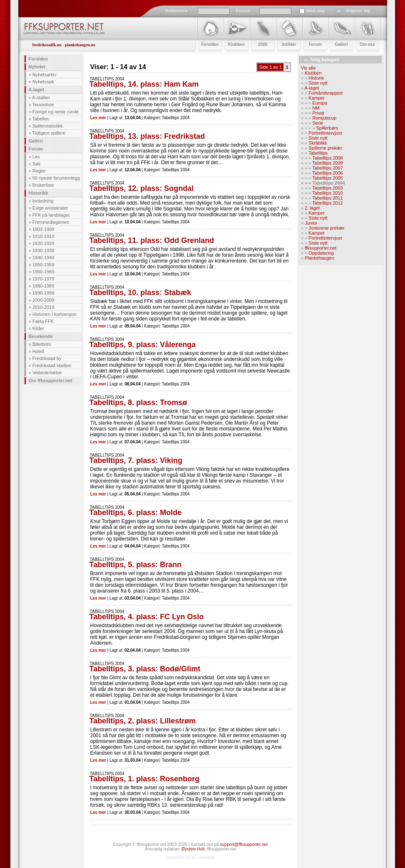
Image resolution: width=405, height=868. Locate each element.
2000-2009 (43, 300)
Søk (37, 164)
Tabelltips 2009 (327, 163)
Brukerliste (43, 185)
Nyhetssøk (43, 82)
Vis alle (308, 68)
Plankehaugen (319, 258)
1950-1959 (43, 265)
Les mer (98, 118)
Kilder (38, 328)
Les (36, 157)
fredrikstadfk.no (47, 45)
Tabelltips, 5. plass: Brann (136, 565)
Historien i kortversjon (55, 314)
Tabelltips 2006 (327, 173)
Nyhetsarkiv (44, 75)
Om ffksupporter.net (51, 380)
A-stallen (41, 98)
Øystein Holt (193, 849)
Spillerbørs (327, 128)
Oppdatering (321, 253)
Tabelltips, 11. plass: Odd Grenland (152, 240)
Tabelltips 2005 (327, 178)
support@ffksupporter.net (244, 844)
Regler (39, 171)
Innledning (43, 201)
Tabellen (41, 119)
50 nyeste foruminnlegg (56, 178)
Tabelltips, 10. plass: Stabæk (140, 293)
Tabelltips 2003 (327, 188)
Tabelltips (318, 153)
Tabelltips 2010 (327, 193)
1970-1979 (43, 279)
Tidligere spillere (49, 133)
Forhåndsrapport (325, 93)
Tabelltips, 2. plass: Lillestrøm (143, 721)
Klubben (313, 73)
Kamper (317, 98)
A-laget (36, 90)
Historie (316, 78)
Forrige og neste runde (56, 112)
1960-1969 (43, 272)
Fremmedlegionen (51, 222)
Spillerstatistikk (48, 126)
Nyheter (37, 67)
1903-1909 (43, 229)
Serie (318, 123)
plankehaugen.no (80, 45)
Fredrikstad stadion (52, 365)
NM (316, 108)
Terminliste (43, 105)
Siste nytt (318, 83)
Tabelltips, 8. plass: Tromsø (138, 403)
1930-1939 (43, 250)
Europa (320, 103)
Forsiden (38, 59)
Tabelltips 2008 (327, 158)
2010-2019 (43, 307)
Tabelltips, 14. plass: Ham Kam (144, 84)
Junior (311, 223)
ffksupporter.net (321, 248)
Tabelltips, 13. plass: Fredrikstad (147, 136)
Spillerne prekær (325, 148)
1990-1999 (43, 293)
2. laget (312, 208)
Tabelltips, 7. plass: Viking (136, 460)
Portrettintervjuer (325, 133)
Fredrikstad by (47, 358)
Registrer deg (358, 11)
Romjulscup (324, 118)
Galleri (36, 141)
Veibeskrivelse (47, 373)
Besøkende (41, 336)
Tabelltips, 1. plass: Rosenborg (145, 779)
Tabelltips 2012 (327, 203)
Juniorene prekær (326, 228)
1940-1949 (43, 258)
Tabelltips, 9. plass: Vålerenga (143, 345)
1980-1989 (43, 286)
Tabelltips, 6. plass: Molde (136, 513)
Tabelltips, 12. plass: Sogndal (142, 188)
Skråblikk (318, 143)
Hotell (38, 351)
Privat (318, 113)
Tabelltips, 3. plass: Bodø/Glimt (145, 669)
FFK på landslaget (51, 215)
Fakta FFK (43, 321)
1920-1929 (43, 243)
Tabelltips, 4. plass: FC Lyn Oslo (147, 617)
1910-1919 (43, 236)
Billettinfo (42, 344)
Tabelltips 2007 (327, 168)
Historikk (39, 193)
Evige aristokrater (50, 208)
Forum (36, 149)
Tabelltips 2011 (327, 198)
